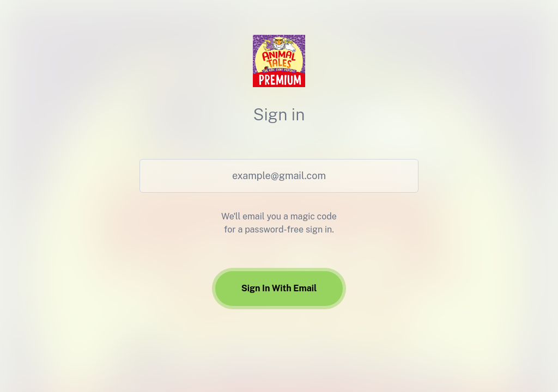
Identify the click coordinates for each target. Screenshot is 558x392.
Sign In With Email (279, 288)
